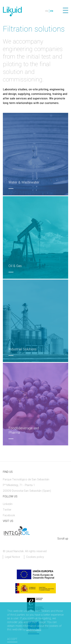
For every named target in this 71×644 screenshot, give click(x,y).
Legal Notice (12, 557)
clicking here (34, 630)
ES (47, 11)
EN (52, 11)
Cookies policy (35, 557)
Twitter (7, 510)
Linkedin (8, 504)
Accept (12, 639)
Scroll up (63, 539)
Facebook (9, 515)
